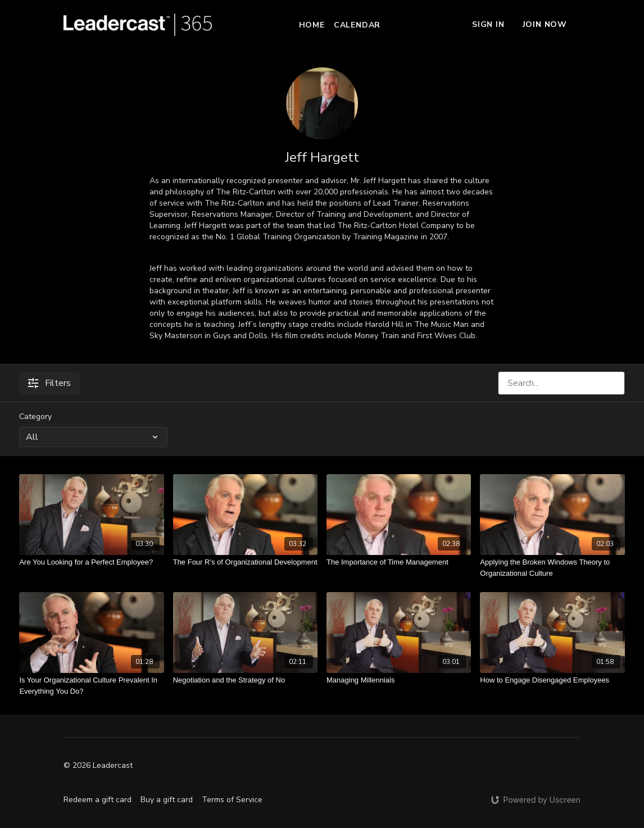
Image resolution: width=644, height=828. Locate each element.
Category (35, 417)
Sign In (488, 24)
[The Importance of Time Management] (399, 562)
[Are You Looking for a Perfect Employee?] (91, 562)
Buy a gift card (167, 800)
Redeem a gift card (97, 800)
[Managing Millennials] (399, 680)
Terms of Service (232, 800)
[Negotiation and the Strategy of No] (245, 680)
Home (312, 25)
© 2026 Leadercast (98, 766)
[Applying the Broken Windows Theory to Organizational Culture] (552, 568)
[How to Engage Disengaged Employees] (552, 680)
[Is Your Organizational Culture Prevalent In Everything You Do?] (91, 686)
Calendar (357, 25)
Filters (49, 383)
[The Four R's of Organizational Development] (245, 562)
